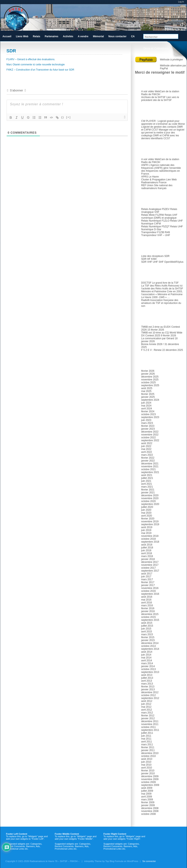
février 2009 (148, 802)
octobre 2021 (148, 469)
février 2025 (148, 394)
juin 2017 (146, 577)
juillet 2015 (147, 626)
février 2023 (148, 426)
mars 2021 (147, 487)
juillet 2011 (147, 733)
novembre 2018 (150, 536)
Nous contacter (117, 36)
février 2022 (148, 458)
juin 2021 (146, 481)
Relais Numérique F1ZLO (155, 221)
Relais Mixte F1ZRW (153, 215)
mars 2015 (147, 634)
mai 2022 (146, 449)
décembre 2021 (150, 464)
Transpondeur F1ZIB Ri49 (155, 232)
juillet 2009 (147, 791)
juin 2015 (146, 629)
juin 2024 (146, 403)
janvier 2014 (148, 666)
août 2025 (147, 388)
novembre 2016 (150, 588)
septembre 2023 (150, 417)
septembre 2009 (150, 785)
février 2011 (148, 747)
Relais (148, 200)
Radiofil (145, 300)
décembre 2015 (150, 614)
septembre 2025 (150, 385)
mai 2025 (146, 391)
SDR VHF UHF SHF (152, 262)
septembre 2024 (150, 400)
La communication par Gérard (158, 338)
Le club (148, 82)
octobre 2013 (148, 669)
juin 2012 (146, 704)
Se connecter (149, 861)
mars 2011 (147, 745)
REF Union (147, 185)
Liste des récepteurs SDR (155, 256)
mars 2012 (147, 713)
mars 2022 (147, 455)
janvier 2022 (148, 461)
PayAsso (146, 59)
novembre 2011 (150, 724)
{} (63, 117)
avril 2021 (147, 484)
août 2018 (147, 545)
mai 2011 (146, 739)
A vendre (83, 36)
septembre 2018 (150, 542)
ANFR (145, 165)
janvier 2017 (148, 585)
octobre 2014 (148, 646)
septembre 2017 (150, 571)
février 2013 (148, 687)
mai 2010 (146, 765)
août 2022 (147, 443)
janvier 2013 (148, 689)
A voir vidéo (148, 91)
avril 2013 (147, 681)
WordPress (133, 861)
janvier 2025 (148, 397)
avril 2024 (147, 409)
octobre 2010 (148, 756)
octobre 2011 (148, 727)
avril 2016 (147, 603)
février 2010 (148, 771)
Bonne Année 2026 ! (152, 344)
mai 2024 (146, 406)
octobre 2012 (148, 695)
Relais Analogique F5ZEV (155, 209)
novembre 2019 (150, 522)
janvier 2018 (148, 559)
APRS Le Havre (150, 177)
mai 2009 (146, 794)
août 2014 (147, 652)
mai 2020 (146, 513)
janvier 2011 (148, 750)
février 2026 (148, 371)
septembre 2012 (150, 698)
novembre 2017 (150, 565)
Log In (181, 2)
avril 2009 (147, 797)
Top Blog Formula (114, 861)
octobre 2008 (148, 814)
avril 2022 (147, 452)
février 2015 (148, 637)
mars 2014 (147, 663)
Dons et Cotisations (156, 48)
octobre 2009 (148, 782)
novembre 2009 (150, 779)
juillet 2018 (147, 548)
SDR (147, 247)
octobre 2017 (148, 568)
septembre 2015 (150, 620)
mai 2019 (146, 533)
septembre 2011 (150, 730)
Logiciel (148, 112)
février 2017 (148, 582)
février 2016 (148, 608)
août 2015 (147, 623)
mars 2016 (147, 605)
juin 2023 (146, 420)
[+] (68, 117)
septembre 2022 (150, 440)
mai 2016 (146, 600)
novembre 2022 (150, 435)
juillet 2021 (147, 478)
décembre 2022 (150, 432)
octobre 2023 (148, 414)
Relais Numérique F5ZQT (155, 227)
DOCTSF (146, 283)
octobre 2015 (148, 617)
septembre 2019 (150, 524)
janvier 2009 (148, 805)
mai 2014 (146, 658)
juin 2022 (146, 446)
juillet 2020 (147, 507)
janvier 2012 (148, 718)
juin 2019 (146, 530)
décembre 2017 (150, 562)
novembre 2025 (150, 380)
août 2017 (147, 574)
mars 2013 (147, 684)
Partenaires (52, 36)
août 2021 (147, 475)
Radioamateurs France (154, 182)
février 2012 (148, 716)
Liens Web (22, 36)
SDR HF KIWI (149, 259)
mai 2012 (146, 707)
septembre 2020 (150, 504)
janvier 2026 (148, 374)
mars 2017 (147, 579)
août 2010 (147, 759)
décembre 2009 (150, 776)
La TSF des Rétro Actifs (154, 286)
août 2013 (147, 675)
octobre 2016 (148, 591)
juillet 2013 (147, 678)
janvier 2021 (148, 493)
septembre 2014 (150, 649)
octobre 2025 (148, 382)
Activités (68, 36)
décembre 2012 (150, 692)
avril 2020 (147, 516)
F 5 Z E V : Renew (151, 350)
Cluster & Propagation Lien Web (159, 180)
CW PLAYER (148, 121)
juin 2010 (146, 762)
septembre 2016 (150, 594)
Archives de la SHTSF (153, 97)
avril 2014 (147, 661)
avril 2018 (147, 553)
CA (133, 36)
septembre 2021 (150, 472)
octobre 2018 (148, 539)
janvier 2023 (148, 429)
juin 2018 (146, 550)
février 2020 (148, 519)
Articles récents (153, 318)
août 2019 (147, 527)
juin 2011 (146, 736)
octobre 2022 (148, 438)
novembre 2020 (150, 498)
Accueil (7, 36)
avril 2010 (147, 768)
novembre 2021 (150, 466)
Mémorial (98, 36)
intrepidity (89, 861)
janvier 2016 (148, 611)
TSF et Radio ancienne (158, 273)
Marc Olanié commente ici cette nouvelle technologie (36, 65)
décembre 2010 (150, 753)
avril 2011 (147, 742)
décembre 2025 (150, 377)
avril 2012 (147, 710)
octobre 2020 (148, 501)
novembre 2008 (150, 811)
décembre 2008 (150, 808)
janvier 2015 (148, 640)
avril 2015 (147, 632)
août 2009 (147, 788)
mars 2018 (147, 556)
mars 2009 (147, 800)
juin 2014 (146, 655)
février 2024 (148, 411)
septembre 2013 (150, 672)
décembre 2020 (150, 495)
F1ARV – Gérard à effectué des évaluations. (31, 59)
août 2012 (147, 701)
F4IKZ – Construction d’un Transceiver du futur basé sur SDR (40, 70)
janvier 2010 (148, 773)
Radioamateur (153, 150)
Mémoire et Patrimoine (154, 291)
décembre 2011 (150, 721)
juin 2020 (146, 510)
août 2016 (147, 597)
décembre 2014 (150, 643)
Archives (149, 362)
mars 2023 (147, 423)
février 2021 (148, 490)
